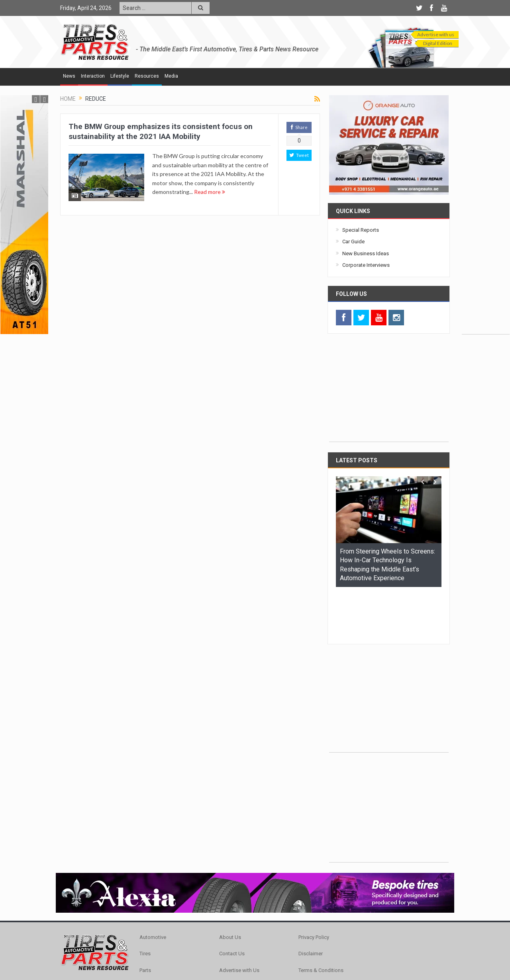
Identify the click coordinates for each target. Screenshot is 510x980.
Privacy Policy (314, 888)
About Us (230, 888)
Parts (145, 921)
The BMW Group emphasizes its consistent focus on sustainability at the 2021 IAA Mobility (161, 131)
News (69, 76)
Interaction (93, 76)
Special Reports (361, 230)
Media (171, 76)
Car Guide (353, 242)
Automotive (153, 888)
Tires (145, 905)
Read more (210, 192)
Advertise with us (436, 34)
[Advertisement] (486, 215)
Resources (147, 76)
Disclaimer (311, 905)
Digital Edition (438, 43)
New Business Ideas (366, 253)
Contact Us (232, 905)
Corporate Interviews (366, 265)
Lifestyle (120, 76)
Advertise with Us (239, 921)
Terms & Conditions (321, 921)
